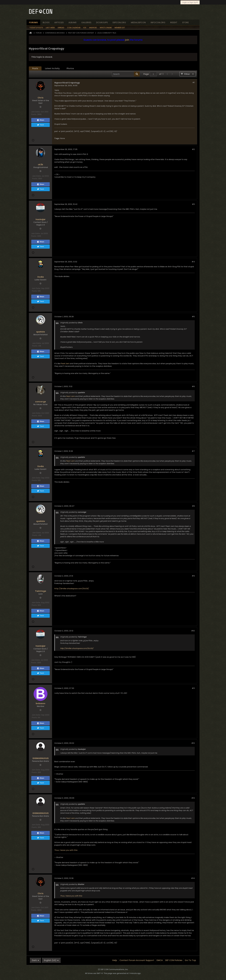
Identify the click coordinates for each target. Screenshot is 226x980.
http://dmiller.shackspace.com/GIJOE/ (72, 589)
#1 (194, 82)
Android (93, 28)
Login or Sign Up (190, 2)
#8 (193, 506)
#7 (193, 451)
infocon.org (158, 22)
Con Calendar (74, 28)
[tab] (35, 68)
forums (33, 22)
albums (72, 22)
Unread (61, 28)
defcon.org (119, 22)
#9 (193, 576)
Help (115, 960)
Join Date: (36, 112)
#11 (193, 688)
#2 (193, 149)
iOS (85, 28)
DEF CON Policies (174, 960)
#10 (193, 631)
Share (41, 120)
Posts (35, 68)
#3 (193, 204)
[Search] (126, 74)
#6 (193, 386)
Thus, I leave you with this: (66, 850)
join (127, 40)
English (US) (51, 960)
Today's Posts (36, 28)
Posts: (34, 114)
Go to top (190, 960)
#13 (193, 798)
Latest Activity (52, 68)
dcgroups (102, 22)
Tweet (40, 125)
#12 (193, 743)
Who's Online (106, 28)
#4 (193, 262)
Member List (120, 28)
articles (59, 22)
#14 (193, 878)
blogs (46, 22)
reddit (174, 22)
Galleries (86, 22)
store (185, 22)
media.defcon (138, 22)
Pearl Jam (65, 364)
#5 (193, 317)
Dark (35, 960)
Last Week (50, 28)
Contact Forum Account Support (137, 960)
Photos (70, 68)
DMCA (160, 960)
